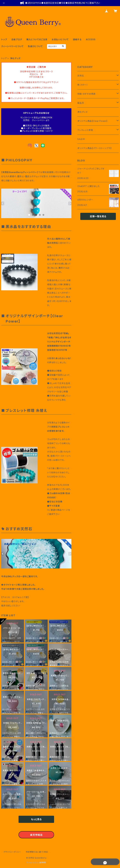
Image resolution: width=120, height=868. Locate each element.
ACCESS (91, 39)
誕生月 (81, 103)
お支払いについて (60, 39)
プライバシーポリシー (12, 852)
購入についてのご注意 (37, 39)
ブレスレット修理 (85, 130)
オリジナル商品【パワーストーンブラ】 (94, 148)
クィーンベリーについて (12, 46)
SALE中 (81, 139)
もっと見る (36, 819)
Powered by (36, 863)
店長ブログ (17, 39)
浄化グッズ (82, 112)
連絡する (77, 39)
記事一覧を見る (98, 216)
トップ (4, 39)
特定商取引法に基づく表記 (37, 852)
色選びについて (35, 46)
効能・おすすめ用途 (86, 94)
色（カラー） (83, 85)
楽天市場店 (36, 835)
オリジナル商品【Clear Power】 (92, 121)
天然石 (81, 76)
